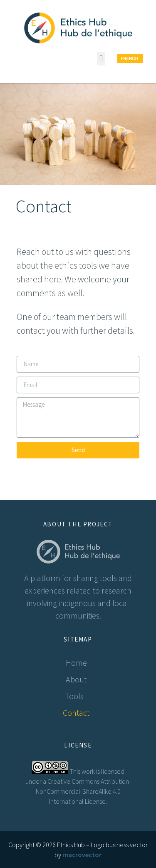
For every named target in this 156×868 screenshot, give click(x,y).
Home (76, 663)
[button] (101, 59)
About (76, 679)
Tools (76, 696)
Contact (76, 713)
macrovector (82, 855)
